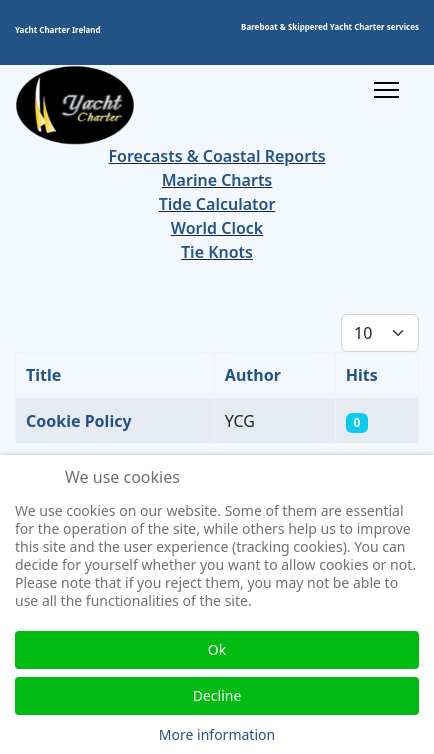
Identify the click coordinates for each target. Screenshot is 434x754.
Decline (217, 695)
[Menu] (386, 90)
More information (217, 734)
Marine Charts (217, 180)
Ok (217, 649)
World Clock (217, 228)
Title (43, 375)
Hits (362, 375)
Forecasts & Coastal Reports (216, 156)
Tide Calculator (217, 204)
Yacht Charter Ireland (58, 29)
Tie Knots (217, 252)
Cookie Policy (79, 421)
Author (253, 375)
